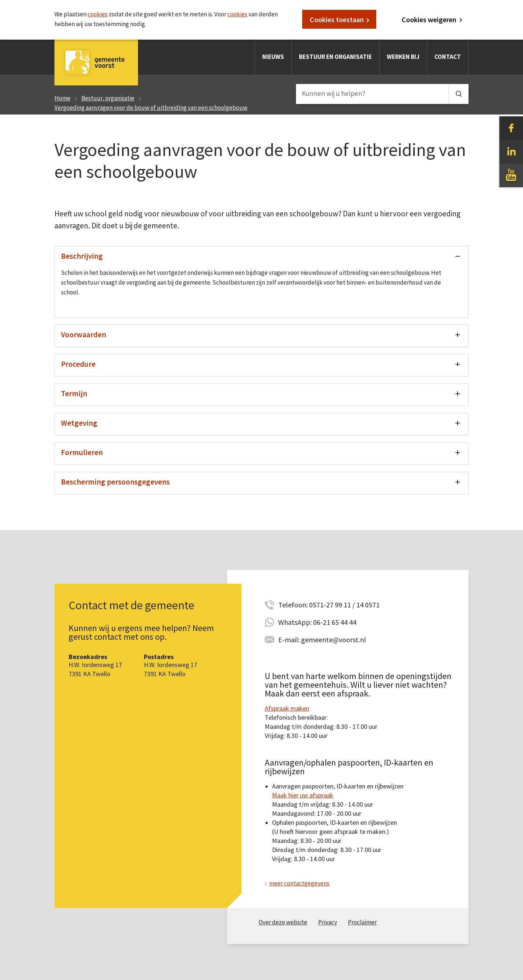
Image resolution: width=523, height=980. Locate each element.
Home (62, 98)
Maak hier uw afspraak (303, 795)
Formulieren (82, 452)
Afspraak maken (287, 708)
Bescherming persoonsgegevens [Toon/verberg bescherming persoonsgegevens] (115, 482)
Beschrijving (82, 256)
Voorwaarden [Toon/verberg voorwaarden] (84, 335)
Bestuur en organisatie (335, 57)
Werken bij (403, 57)
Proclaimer (362, 922)
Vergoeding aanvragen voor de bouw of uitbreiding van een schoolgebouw (151, 108)
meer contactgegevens (299, 883)
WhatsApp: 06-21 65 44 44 (317, 622)
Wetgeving (79, 423)
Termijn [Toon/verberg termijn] (74, 393)
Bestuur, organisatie (108, 98)
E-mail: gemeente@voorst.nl (322, 640)
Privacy (328, 922)
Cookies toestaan (337, 19)
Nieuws (273, 57)
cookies (98, 14)
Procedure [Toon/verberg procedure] (78, 364)
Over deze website (283, 922)
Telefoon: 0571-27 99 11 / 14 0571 (329, 605)
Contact (448, 57)
